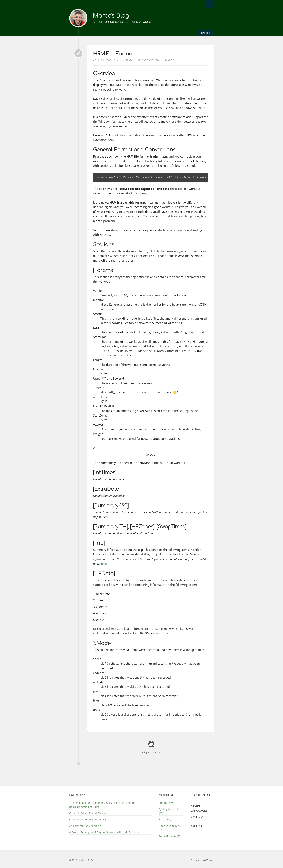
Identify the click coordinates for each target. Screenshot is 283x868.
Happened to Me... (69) (170, 828)
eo (209, 33)
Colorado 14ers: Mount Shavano (89, 813)
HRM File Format (114, 54)
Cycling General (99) (168, 811)
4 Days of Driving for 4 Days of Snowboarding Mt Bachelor (104, 832)
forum (105, 564)
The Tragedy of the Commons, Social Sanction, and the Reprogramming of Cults (102, 805)
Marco (170, 60)
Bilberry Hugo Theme (202, 860)
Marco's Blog (111, 16)
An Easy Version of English (85, 826)
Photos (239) (166, 803)
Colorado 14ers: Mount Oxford (88, 819)
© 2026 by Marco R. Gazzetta (85, 860)
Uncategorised (149, 60)
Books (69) (165, 819)
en (203, 33)
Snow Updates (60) (170, 836)
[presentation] (150, 455)
